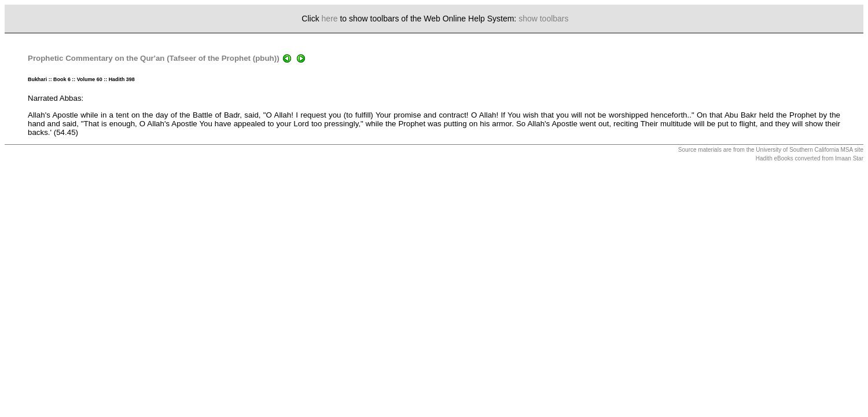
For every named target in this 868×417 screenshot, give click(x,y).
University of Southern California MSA (804, 150)
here (330, 19)
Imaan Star (849, 158)
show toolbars (543, 19)
